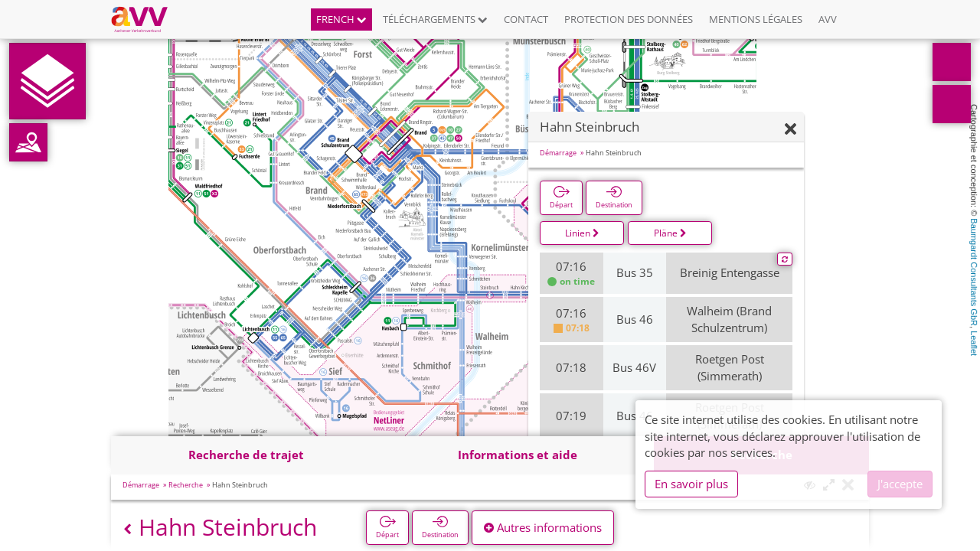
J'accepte (900, 484)
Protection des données (629, 19)
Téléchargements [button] (435, 19)
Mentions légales (756, 19)
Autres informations (543, 527)
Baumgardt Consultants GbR (974, 272)
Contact (526, 19)
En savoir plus (691, 484)
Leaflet (974, 343)
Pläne (670, 233)
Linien (582, 233)
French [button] (341, 19)
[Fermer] (791, 130)
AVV (828, 19)
